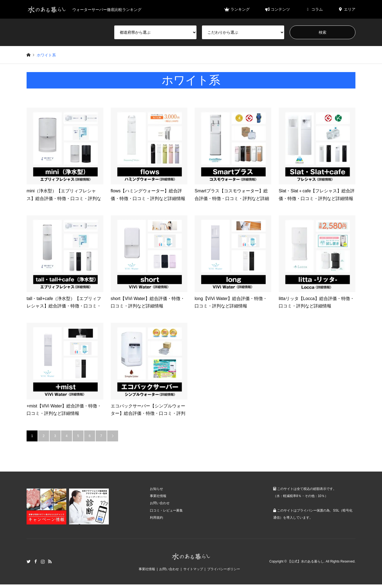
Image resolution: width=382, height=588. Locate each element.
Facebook (36, 561)
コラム (314, 9)
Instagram (43, 561)
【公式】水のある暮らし (306, 561)
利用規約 (156, 518)
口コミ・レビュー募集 (166, 510)
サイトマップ (193, 569)
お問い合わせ (160, 503)
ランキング (237, 9)
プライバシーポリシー (224, 569)
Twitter (28, 561)
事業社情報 (158, 496)
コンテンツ (277, 9)
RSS (50, 561)
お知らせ (156, 489)
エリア (347, 9)
